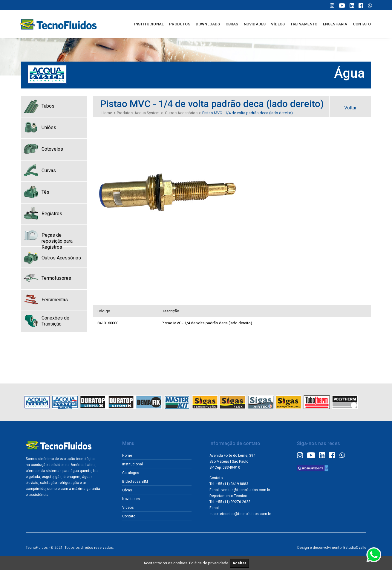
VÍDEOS (278, 24)
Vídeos (128, 508)
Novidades (131, 499)
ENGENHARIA (335, 24)
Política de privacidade (209, 563)
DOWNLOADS (208, 24)
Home (107, 113)
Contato (129, 516)
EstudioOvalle (355, 548)
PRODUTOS (180, 24)
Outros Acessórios (181, 113)
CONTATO (362, 24)
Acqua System (147, 113)
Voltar (350, 108)
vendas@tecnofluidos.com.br (246, 490)
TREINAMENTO (304, 24)
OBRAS (232, 24)
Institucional (133, 464)
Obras (127, 490)
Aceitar (239, 563)
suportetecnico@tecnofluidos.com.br (240, 514)
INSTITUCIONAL (149, 24)
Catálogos (131, 473)
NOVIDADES (255, 24)
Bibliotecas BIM (135, 482)
